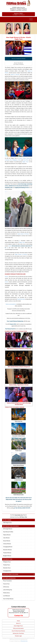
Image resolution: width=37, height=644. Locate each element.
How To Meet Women (8, 599)
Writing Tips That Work (18, 633)
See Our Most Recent (18, 64)
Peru (11, 160)
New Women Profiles (8, 532)
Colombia (7, 160)
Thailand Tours (7, 565)
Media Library (6, 593)
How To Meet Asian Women (18, 631)
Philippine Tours (7, 562)
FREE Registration (7, 523)
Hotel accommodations (11, 304)
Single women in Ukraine (21, 254)
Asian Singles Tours (18, 626)
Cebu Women (6, 538)
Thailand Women (7, 553)
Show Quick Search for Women (10, 574)
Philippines (15, 160)
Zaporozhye (29, 158)
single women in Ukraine (23, 234)
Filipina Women (7, 535)
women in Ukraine (15, 74)
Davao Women (7, 541)
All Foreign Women (8, 529)
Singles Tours (25, 162)
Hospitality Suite (21, 299)
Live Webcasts (7, 596)
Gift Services (6, 587)
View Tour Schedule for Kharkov (19, 59)
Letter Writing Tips (8, 590)
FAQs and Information (18, 628)
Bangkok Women (7, 556)
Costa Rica (26, 160)
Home (18, 621)
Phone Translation (7, 581)
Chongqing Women (8, 547)
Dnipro (24, 158)
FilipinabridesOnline (24, 641)
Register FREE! (19, 14)
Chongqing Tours (7, 571)
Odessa (20, 158)
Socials (10, 246)
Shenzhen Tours (7, 568)
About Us (18, 623)
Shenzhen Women (7, 550)
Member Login (18, 636)
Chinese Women (7, 544)
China (19, 160)
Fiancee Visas (6, 584)
